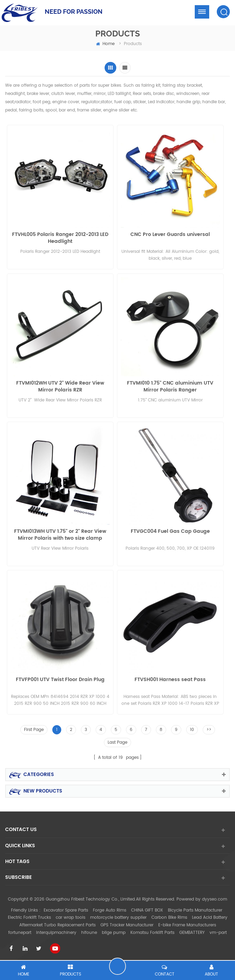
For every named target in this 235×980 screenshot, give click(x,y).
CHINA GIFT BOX (147, 909)
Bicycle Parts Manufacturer (195, 909)
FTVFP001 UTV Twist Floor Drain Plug (60, 679)
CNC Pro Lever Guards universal (170, 235)
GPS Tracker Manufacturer (127, 923)
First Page (34, 728)
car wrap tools (71, 916)
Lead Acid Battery (210, 916)
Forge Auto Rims (110, 909)
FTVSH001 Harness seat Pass (170, 679)
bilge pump (114, 931)
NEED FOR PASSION (74, 12)
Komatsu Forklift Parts (152, 931)
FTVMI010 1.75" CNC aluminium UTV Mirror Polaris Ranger (170, 386)
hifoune (89, 931)
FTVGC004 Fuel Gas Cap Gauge (170, 531)
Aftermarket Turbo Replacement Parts (57, 923)
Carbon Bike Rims (169, 916)
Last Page (117, 741)
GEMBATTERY (192, 931)
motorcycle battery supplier (118, 916)
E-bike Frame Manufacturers (187, 923)
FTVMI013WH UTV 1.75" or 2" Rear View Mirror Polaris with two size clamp (60, 534)
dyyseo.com (215, 898)
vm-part (218, 931)
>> (209, 728)
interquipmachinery (56, 931)
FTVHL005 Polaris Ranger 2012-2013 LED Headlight (60, 238)
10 (192, 728)
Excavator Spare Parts (66, 909)
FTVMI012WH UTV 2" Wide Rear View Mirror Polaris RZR (60, 386)
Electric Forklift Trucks (29, 916)
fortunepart (20, 931)
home (105, 44)
